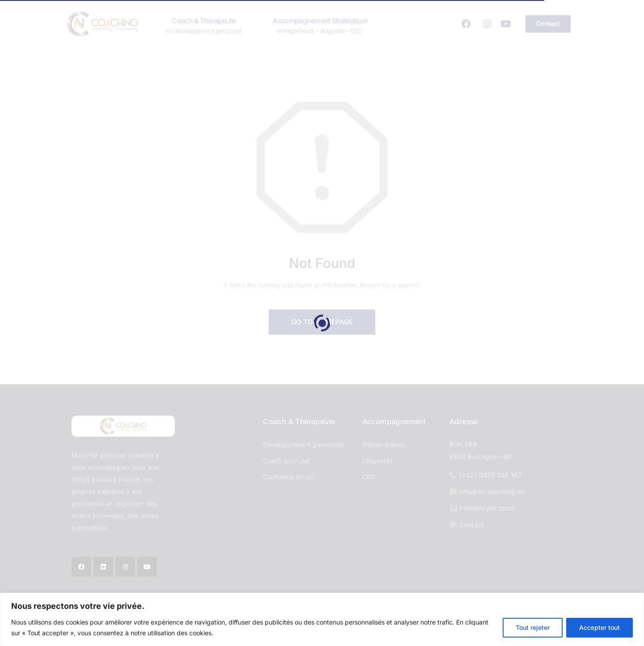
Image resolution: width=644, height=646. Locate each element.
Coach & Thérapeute (204, 25)
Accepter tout (600, 627)
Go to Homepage (322, 322)
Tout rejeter (533, 627)
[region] (322, 619)
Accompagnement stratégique (320, 25)
